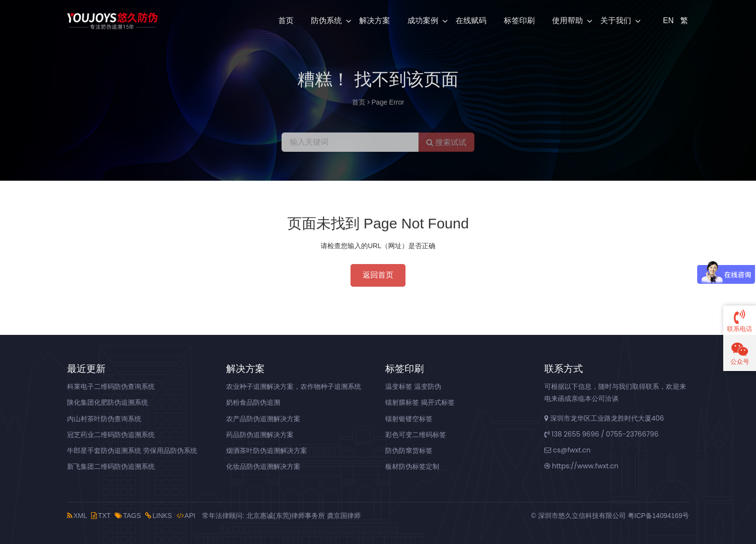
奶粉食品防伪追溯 (253, 402)
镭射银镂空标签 (409, 419)
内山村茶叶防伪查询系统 (104, 419)
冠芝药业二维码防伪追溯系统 (111, 435)
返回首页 (378, 275)
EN (667, 20)
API (186, 516)
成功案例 (423, 20)
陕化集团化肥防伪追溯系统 (108, 402)
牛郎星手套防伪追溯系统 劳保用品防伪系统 (132, 451)
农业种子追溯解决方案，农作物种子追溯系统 (294, 386)
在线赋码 (471, 20)
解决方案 (375, 20)
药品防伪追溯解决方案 (260, 435)
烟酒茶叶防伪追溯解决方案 (267, 451)
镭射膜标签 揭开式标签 (420, 402)
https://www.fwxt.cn (581, 466)
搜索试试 (446, 142)
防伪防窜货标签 (409, 451)
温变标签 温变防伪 (413, 386)
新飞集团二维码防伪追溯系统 (111, 466)
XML (77, 516)
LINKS (158, 516)
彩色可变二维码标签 (416, 435)
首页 (286, 20)
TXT (101, 516)
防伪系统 (326, 20)
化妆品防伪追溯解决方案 (263, 466)
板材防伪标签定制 (412, 466)
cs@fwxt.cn (567, 450)
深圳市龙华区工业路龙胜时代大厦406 (604, 418)
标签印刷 (519, 20)
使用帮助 (567, 20)
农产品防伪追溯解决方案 (263, 419)
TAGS (128, 516)
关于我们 (616, 20)
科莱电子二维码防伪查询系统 (111, 386)
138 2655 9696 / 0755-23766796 (601, 434)
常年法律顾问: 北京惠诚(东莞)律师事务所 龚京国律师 (281, 516)
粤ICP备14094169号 (658, 516)
